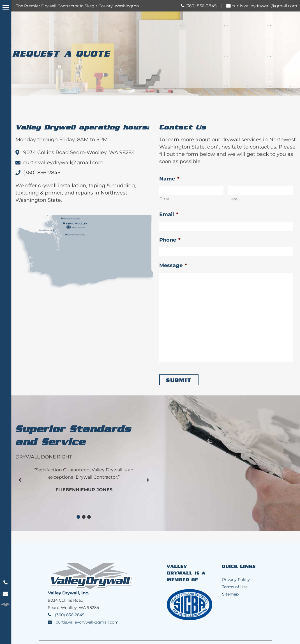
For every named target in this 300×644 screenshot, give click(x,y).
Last (233, 199)
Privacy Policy (236, 580)
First (165, 199)
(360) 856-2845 (201, 6)
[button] (78, 517)
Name (169, 179)
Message (173, 265)
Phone (170, 240)
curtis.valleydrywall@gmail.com (264, 6)
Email (169, 214)
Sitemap (230, 594)
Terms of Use (235, 587)
